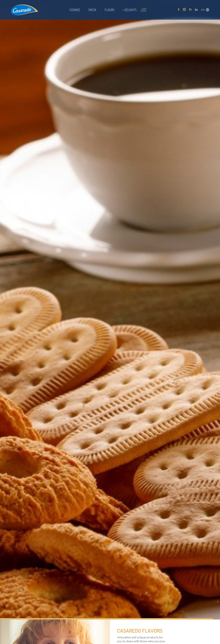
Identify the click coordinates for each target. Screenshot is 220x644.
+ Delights (130, 10)
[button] (205, 10)
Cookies (75, 10)
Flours (110, 10)
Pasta (92, 10)
